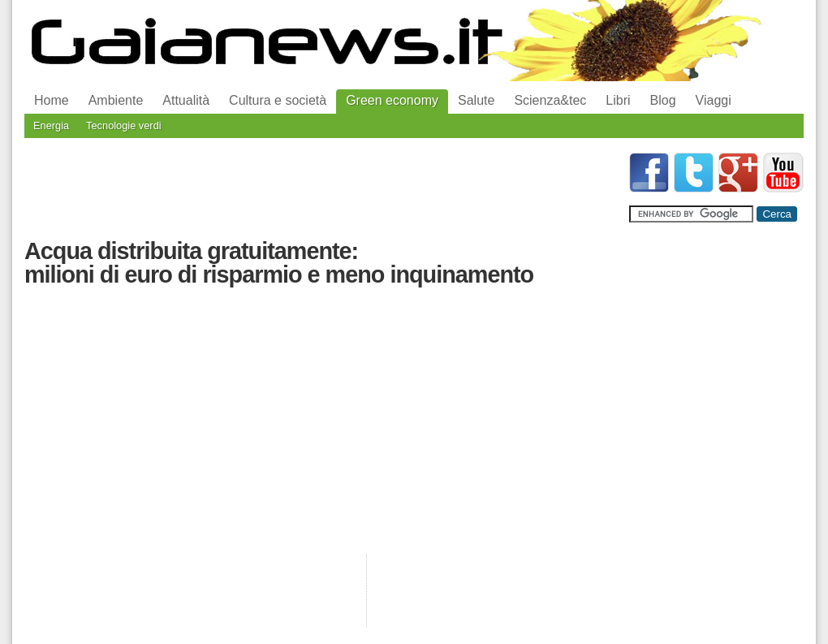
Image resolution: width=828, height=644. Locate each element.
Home (52, 100)
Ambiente (116, 100)
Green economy (392, 100)
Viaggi (714, 100)
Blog (663, 100)
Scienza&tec (550, 100)
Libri (618, 100)
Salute (476, 100)
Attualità (186, 100)
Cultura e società (278, 100)
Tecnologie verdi (123, 125)
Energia (51, 125)
